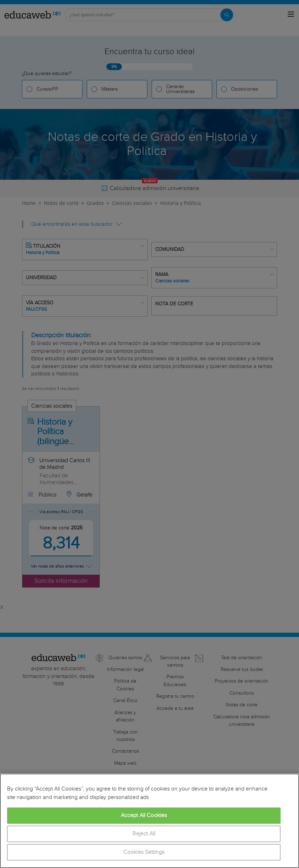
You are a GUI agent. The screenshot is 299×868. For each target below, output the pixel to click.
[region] (149, 821)
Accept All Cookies (144, 815)
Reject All (144, 834)
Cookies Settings (144, 852)
